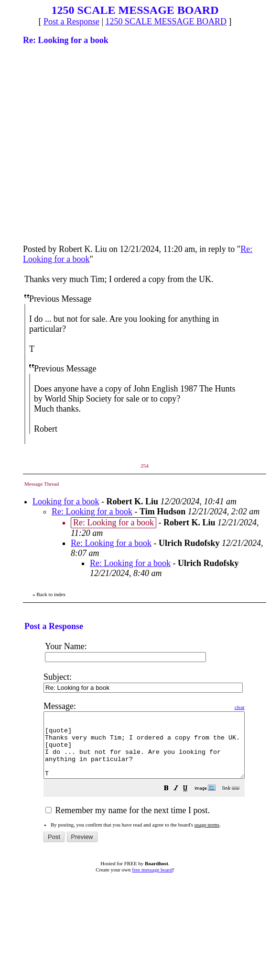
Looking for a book (66, 501)
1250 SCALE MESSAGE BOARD (166, 22)
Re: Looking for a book (92, 512)
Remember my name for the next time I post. (128, 823)
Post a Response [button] (71, 22)
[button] (190, 802)
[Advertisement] (90, 144)
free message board (152, 882)
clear (264, 707)
